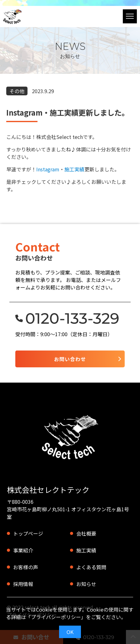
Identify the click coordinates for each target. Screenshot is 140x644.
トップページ (28, 533)
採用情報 (23, 584)
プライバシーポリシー (56, 617)
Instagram (48, 169)
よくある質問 (91, 567)
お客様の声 (26, 567)
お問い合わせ (70, 359)
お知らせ (86, 584)
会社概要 (86, 533)
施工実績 (74, 169)
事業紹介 (23, 550)
